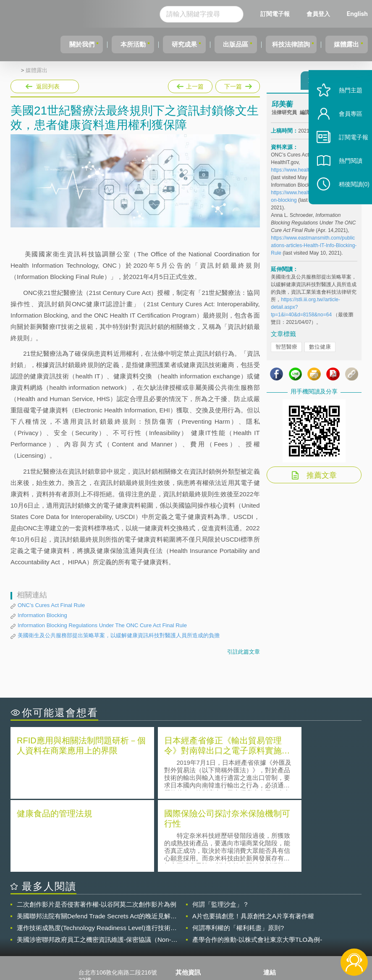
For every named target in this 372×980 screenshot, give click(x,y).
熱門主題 (343, 106)
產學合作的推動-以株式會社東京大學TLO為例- (257, 865)
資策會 (277, 910)
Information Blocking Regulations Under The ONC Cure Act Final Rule (102, 625)
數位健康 (320, 351)
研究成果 (171, 44)
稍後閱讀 (347, 200)
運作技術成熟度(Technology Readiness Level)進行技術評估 (97, 853)
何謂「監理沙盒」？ (221, 830)
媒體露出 (345, 44)
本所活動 (116, 44)
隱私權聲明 (195, 910)
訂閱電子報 (275, 14)
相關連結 (314, 910)
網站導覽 (192, 946)
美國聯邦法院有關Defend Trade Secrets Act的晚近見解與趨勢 (97, 842)
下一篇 (237, 85)
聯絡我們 (192, 934)
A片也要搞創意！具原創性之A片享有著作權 (253, 841)
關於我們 (61, 44)
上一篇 (190, 85)
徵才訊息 (192, 922)
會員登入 (318, 14)
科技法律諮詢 (286, 44)
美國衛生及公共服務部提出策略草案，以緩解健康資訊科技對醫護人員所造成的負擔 (119, 635)
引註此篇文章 (244, 652)
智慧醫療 (286, 351)
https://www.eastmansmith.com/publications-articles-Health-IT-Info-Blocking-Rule (314, 249)
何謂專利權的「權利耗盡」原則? (238, 853)
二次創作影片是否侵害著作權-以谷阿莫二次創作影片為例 (97, 830)
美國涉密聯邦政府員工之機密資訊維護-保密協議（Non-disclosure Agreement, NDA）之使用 (94, 865)
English (357, 14)
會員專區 (343, 129)
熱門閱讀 (343, 176)
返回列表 (48, 86)
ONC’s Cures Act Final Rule (51, 605)
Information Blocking (42, 615)
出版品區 (226, 44)
